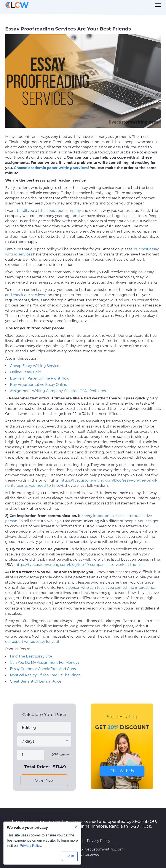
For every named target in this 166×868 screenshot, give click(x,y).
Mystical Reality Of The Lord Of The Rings (45, 675)
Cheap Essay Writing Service (35, 366)
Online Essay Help (26, 372)
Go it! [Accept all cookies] (70, 856)
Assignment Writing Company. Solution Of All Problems (58, 391)
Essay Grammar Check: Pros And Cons (43, 669)
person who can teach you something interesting (111, 588)
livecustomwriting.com (104, 849)
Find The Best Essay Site (31, 656)
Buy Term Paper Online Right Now (40, 378)
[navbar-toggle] (158, 5)
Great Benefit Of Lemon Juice (36, 681)
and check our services (25, 295)
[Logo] (17, 5)
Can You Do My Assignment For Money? (45, 663)
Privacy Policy (99, 841)
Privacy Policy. (31, 846)
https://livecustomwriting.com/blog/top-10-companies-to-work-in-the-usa (80, 565)
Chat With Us (122, 771)
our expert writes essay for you (32, 642)
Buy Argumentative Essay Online (39, 385)
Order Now (44, 780)
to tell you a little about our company (49, 211)
